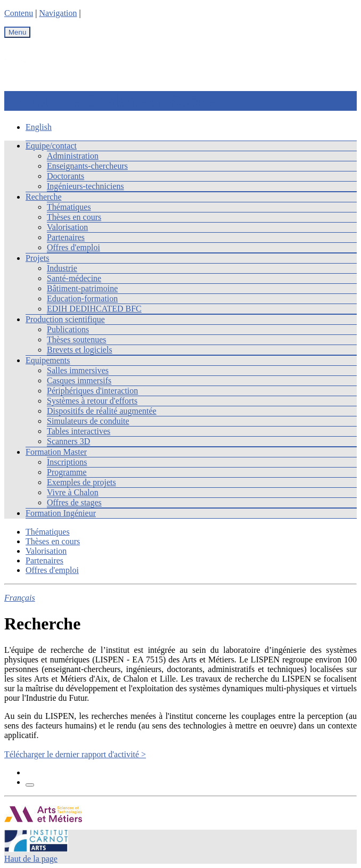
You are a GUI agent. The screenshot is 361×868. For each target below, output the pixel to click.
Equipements (48, 360)
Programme (67, 472)
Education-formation (82, 298)
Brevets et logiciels (80, 350)
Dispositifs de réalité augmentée (102, 411)
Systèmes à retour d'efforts (92, 401)
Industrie (62, 268)
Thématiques (69, 207)
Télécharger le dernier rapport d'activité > (75, 754)
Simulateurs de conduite (88, 421)
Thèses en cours (74, 217)
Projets (37, 258)
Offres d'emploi (73, 247)
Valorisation (67, 227)
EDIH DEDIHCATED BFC (94, 309)
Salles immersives (78, 370)
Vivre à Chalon (73, 492)
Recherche (44, 197)
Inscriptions (67, 462)
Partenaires (66, 237)
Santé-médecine (74, 278)
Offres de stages (74, 502)
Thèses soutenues (77, 339)
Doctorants (65, 176)
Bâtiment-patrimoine (82, 288)
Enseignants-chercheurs (87, 166)
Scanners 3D (68, 441)
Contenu (19, 13)
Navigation (58, 13)
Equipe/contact (51, 146)
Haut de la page (31, 859)
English (39, 127)
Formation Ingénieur (61, 513)
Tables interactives (79, 431)
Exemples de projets (81, 482)
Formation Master (56, 452)
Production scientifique (65, 319)
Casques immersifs (79, 380)
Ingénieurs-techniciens (85, 186)
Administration (73, 156)
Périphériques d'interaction (92, 391)
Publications (68, 329)
